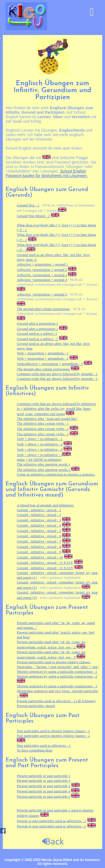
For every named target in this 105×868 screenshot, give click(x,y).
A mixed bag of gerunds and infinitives (45, 505)
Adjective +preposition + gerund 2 (42, 270)
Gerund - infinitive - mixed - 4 (39, 525)
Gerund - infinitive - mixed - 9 (39, 552)
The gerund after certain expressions (43, 309)
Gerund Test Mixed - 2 (33, 216)
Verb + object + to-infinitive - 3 (40, 449)
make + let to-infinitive (39, 459)
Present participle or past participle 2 (44, 780)
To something (35, 750)
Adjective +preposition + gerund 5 (42, 294)
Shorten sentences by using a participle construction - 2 (57, 676)
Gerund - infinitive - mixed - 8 (39, 547)
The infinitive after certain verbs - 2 (43, 429)
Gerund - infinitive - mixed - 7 (39, 541)
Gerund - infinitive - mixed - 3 (39, 520)
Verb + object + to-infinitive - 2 (40, 444)
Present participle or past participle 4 (44, 791)
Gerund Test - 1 (28, 205)
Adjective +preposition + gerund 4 (42, 280)
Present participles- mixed (36, 706)
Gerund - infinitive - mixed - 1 (39, 510)
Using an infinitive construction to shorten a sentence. (56, 474)
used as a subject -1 (37, 333)
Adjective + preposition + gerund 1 (42, 264)
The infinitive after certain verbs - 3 (43, 434)
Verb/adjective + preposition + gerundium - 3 (50, 364)
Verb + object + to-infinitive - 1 (40, 439)
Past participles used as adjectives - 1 (44, 745)
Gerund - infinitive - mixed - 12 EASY (45, 568)
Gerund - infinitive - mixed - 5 (39, 531)
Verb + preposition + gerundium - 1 (43, 353)
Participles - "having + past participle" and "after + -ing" (58, 667)
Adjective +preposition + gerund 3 (42, 275)
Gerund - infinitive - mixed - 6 (39, 536)
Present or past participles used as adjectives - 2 (52, 826)
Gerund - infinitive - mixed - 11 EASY (45, 563)
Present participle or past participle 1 (44, 776)
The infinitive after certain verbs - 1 (43, 423)
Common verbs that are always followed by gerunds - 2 (57, 379)
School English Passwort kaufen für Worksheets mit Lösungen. (47, 173)
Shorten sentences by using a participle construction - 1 (57, 672)
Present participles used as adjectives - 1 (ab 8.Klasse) (56, 701)
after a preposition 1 (37, 323)
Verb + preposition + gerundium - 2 (43, 358)
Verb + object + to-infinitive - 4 (40, 455)
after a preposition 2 (37, 329)
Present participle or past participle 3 (44, 786)
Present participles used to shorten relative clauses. (54, 662)
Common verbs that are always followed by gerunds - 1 (57, 374)
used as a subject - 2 (37, 339)
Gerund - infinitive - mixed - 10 (40, 557)
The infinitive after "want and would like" (47, 419)
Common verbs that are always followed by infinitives (56, 404)
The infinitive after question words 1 (43, 464)
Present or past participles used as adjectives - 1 (52, 821)
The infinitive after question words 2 (44, 470)
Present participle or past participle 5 (44, 796)
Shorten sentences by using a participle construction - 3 (57, 686)
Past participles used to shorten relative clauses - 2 (53, 736)
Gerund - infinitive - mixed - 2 (39, 515)
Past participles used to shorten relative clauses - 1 (53, 731)
